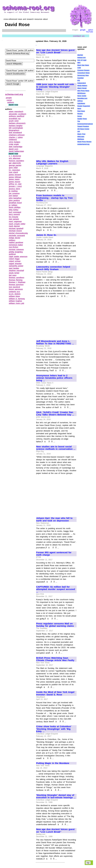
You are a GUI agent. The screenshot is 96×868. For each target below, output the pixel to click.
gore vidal (13, 168)
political (12, 254)
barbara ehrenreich (17, 123)
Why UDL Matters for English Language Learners (52, 162)
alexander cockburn (18, 114)
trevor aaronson (16, 289)
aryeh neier (14, 121)
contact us (79, 36)
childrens (13, 140)
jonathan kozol (15, 203)
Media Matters (82, 86)
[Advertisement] (56, 137)
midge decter (15, 238)
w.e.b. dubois (15, 294)
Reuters (80, 114)
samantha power (16, 266)
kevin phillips (15, 207)
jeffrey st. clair (15, 184)
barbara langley (16, 126)
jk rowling (13, 191)
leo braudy (14, 217)
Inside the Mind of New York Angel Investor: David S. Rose (55, 693)
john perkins (14, 201)
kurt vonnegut (15, 212)
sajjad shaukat (15, 264)
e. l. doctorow (15, 156)
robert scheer (15, 261)
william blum (14, 296)
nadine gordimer (16, 242)
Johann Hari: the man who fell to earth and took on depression (54, 519)
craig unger (14, 144)
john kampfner (15, 198)
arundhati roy (15, 119)
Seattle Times (82, 119)
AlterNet (80, 55)
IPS (79, 81)
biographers (14, 130)
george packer (15, 165)
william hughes (16, 301)
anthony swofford (17, 116)
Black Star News (83, 65)
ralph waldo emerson (18, 257)
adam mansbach (16, 112)
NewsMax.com (82, 98)
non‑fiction (14, 247)
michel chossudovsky (18, 233)
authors (11, 102)
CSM (79, 68)
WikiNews (81, 139)
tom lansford (14, 287)
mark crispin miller (17, 224)
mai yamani (14, 219)
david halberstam (16, 151)
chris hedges (15, 142)
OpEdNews (81, 104)
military (12, 240)
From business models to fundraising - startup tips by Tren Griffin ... (54, 198)
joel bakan (13, 196)
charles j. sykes (16, 137)
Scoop (79, 116)
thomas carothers (17, 278)
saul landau (14, 268)
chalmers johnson (17, 135)
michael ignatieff (16, 229)
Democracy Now (83, 76)
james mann (14, 179)
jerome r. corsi (15, 186)
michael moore (15, 231)
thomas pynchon (16, 285)
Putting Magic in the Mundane (53, 763)
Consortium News (83, 73)
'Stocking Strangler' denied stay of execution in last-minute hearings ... (56, 796)
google (83, 30)
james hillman (15, 177)
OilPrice (80, 101)
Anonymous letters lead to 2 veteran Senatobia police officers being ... (54, 378)
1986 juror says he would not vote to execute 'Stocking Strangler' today (55, 87)
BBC (79, 63)
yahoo (90, 30)
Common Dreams (83, 70)
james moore (15, 182)
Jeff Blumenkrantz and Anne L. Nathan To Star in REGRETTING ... (55, 342)
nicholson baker (16, 245)
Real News (81, 111)
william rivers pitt (17, 303)
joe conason (14, 193)
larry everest (14, 214)
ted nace (13, 275)
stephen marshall (16, 271)
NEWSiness (81, 93)
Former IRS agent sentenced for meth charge (54, 554)
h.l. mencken (14, 170)
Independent (82, 83)
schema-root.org (14, 94)
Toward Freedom (83, 126)
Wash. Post (81, 134)
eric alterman (15, 158)
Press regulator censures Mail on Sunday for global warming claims (55, 625)
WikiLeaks (81, 137)
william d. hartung (17, 299)
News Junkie (82, 96)
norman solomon (16, 250)
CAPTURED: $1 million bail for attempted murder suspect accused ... (56, 589)
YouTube (89, 32)
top (88, 863)
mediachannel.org (83, 144)
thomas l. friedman (17, 282)
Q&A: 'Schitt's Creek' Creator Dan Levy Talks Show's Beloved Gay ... (55, 414)
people (9, 98)
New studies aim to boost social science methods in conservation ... (56, 448)
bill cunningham (16, 128)
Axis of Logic (82, 60)
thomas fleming (16, 280)
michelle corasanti (17, 236)
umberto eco (14, 292)
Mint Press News (83, 91)
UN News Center (83, 129)
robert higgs (14, 259)
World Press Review (84, 142)
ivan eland (13, 172)
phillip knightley (16, 252)
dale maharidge (16, 147)
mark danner (14, 226)
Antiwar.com (81, 58)
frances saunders (17, 161)
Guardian (80, 78)
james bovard (15, 175)
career (9, 100)
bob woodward (15, 133)
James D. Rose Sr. (46, 235)
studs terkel (14, 273)
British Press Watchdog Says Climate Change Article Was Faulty (55, 659)
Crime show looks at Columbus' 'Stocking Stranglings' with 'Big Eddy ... (54, 729)
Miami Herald (82, 88)
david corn (14, 149)
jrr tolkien (13, 205)
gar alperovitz (15, 163)
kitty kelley (14, 210)
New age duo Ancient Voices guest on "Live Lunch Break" (55, 51)
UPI (79, 132)
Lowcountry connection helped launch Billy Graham (53, 268)
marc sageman (15, 221)
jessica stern (14, 189)
